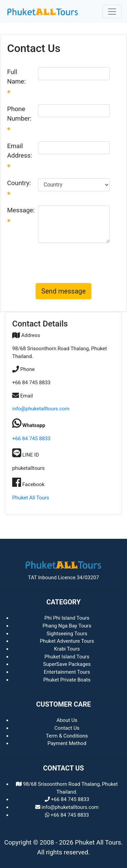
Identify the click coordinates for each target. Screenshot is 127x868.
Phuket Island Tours (67, 657)
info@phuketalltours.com (41, 409)
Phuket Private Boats (67, 680)
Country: (19, 187)
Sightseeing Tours (67, 634)
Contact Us (67, 728)
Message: (21, 214)
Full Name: (16, 81)
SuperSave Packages (67, 664)
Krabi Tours (67, 649)
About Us (67, 720)
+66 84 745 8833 (31, 439)
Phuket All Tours (31, 498)
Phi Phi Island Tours (67, 618)
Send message (63, 291)
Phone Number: (19, 118)
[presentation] (64, 262)
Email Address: (20, 155)
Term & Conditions (67, 736)
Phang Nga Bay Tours (67, 626)
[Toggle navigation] (112, 12)
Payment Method (67, 743)
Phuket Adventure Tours (67, 641)
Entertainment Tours (67, 672)
